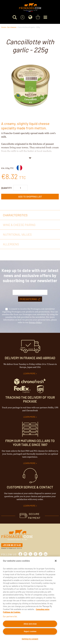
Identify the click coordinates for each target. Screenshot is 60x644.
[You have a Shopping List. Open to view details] (38, 17)
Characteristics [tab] (15, 215)
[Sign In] (23, 17)
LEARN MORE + (30, 373)
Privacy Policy (35, 323)
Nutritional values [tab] (17, 234)
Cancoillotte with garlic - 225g (29, 27)
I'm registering (30, 299)
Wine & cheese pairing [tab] (19, 225)
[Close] (56, 561)
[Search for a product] (15, 17)
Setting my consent (30, 639)
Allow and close (30, 624)
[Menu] (45, 17)
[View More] (30, 158)
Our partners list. (10, 616)
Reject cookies (30, 631)
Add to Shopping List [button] (30, 197)
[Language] (30, 17)
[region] (30, 600)
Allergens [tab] (11, 244)
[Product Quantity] (20, 188)
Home (3, 27)
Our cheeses (12, 27)
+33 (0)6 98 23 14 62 (12, 545)
